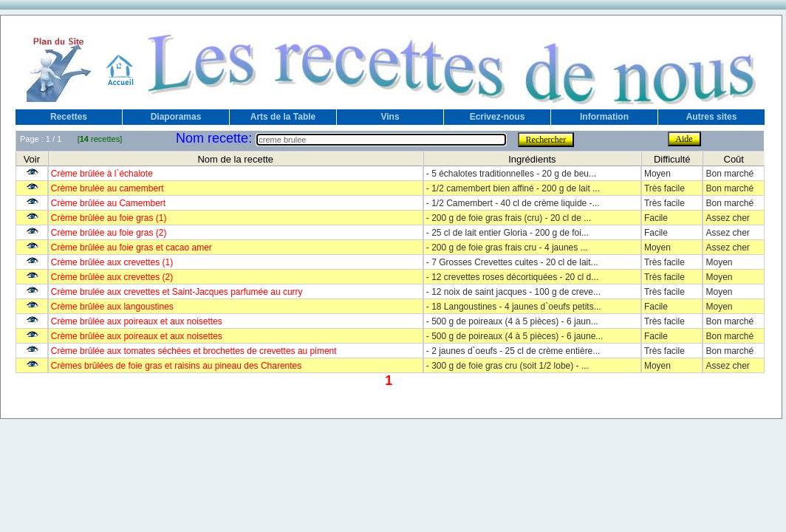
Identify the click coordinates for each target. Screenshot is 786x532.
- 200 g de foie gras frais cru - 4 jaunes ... (507, 248)
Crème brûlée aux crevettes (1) (112, 262)
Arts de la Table (283, 117)
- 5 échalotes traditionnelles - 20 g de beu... (511, 174)
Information (604, 117)
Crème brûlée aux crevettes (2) (112, 277)
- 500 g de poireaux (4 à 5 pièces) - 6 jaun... (512, 321)
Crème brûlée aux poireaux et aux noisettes (137, 321)
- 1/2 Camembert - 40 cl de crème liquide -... (513, 203)
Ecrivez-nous (498, 117)
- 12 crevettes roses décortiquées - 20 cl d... (512, 277)
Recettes (69, 117)
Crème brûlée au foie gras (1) (109, 218)
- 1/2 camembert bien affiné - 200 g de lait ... (513, 188)
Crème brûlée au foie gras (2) (109, 233)
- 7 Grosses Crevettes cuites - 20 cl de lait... (512, 262)
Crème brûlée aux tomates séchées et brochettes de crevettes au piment (194, 351)
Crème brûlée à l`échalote (102, 174)
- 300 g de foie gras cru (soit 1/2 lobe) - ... (508, 366)
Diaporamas (176, 117)
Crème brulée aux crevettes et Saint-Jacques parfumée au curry (177, 292)
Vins (390, 117)
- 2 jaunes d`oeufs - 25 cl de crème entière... (513, 351)
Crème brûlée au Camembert (108, 203)
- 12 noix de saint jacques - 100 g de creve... (513, 292)
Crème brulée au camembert (107, 188)
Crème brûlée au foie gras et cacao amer (131, 248)
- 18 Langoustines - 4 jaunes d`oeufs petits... (514, 307)
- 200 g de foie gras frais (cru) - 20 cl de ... (509, 218)
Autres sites (712, 117)
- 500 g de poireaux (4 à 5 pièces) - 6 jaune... (515, 336)
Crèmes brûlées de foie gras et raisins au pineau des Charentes (177, 366)
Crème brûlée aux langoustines (112, 307)
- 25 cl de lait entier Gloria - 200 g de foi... (508, 233)
